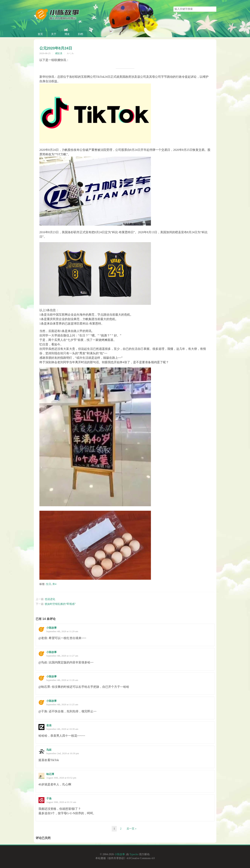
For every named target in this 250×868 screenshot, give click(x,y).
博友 (67, 34)
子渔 (49, 799)
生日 (49, 584)
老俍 (49, 725)
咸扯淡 (59, 53)
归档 (80, 34)
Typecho (134, 854)
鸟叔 (49, 750)
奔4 (54, 584)
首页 (40, 34)
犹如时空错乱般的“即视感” (60, 604)
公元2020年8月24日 (56, 48)
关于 (54, 34)
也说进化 (50, 599)
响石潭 (50, 774)
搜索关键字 (173, 6)
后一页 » (132, 829)
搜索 (213, 9)
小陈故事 (51, 628)
